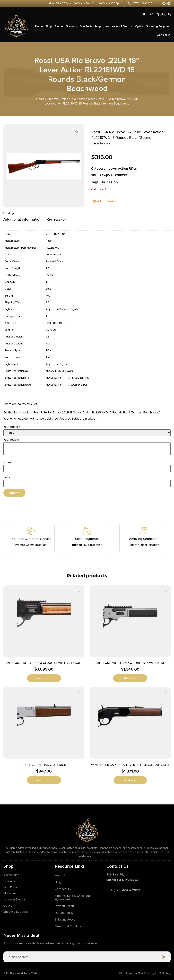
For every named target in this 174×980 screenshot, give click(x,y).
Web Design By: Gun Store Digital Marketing (145, 973)
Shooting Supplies (158, 26)
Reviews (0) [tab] (56, 219)
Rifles (64, 99)
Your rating (12, 427)
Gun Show (163, 35)
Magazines (102, 26)
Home (39, 26)
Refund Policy (64, 913)
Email (7, 477)
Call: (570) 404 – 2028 (123, 890)
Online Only (109, 182)
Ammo (59, 26)
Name (7, 462)
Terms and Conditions (69, 926)
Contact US (63, 889)
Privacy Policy (64, 906)
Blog (58, 882)
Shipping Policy (65, 919)
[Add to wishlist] (79, 591)
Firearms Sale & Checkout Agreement (72, 897)
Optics (139, 26)
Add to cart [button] (44, 678)
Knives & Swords (122, 26)
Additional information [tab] (22, 219)
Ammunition (11, 875)
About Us (61, 875)
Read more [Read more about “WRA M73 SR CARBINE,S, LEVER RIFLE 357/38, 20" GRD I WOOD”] (130, 780)
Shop (49, 26)
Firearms (71, 26)
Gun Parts (86, 26)
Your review (12, 440)
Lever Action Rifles (83, 99)
